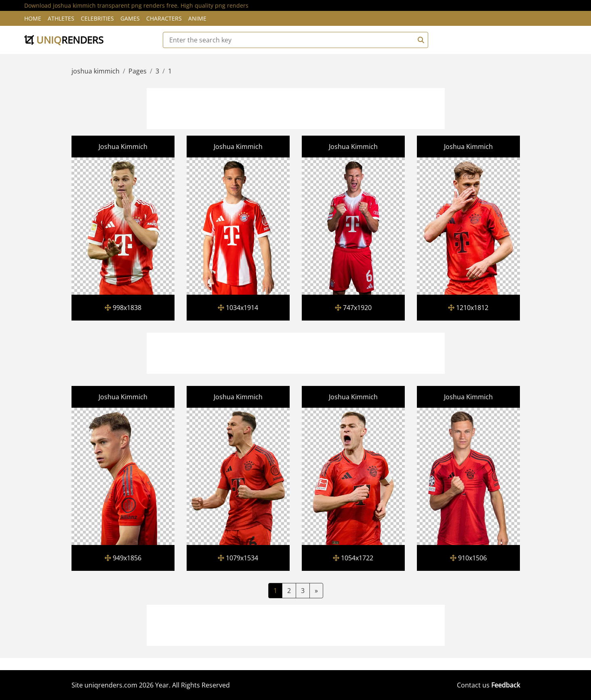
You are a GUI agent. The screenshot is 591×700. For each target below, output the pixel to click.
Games (130, 18)
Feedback (506, 685)
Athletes (61, 18)
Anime (197, 18)
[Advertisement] (296, 107)
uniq (64, 40)
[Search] (420, 40)
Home (33, 18)
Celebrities (97, 18)
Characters (164, 18)
